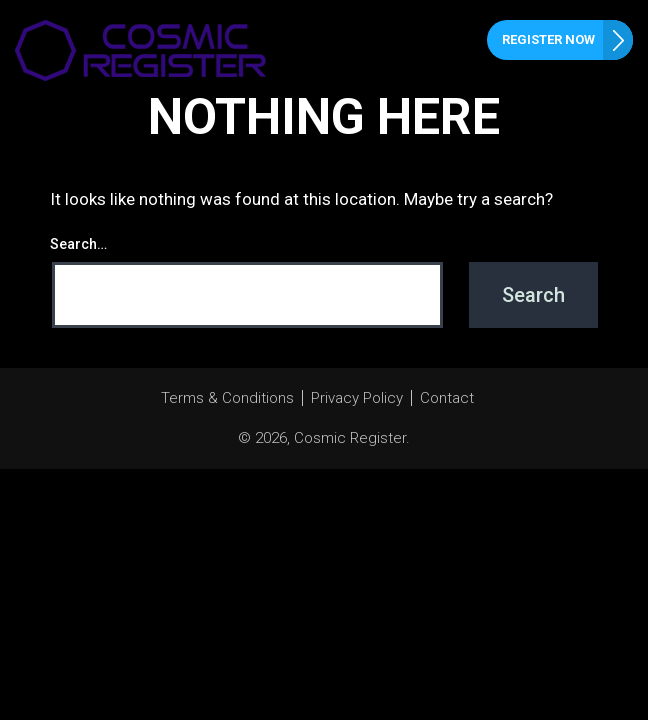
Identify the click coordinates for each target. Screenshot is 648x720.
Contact (447, 398)
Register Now (548, 39)
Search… (78, 244)
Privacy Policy (357, 398)
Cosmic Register (350, 438)
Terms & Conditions (227, 398)
